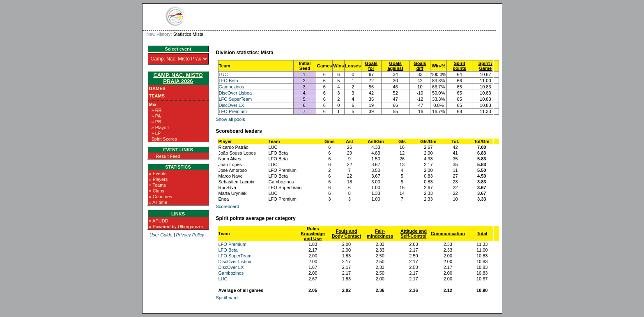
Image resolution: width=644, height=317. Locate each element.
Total (482, 234)
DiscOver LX (232, 105)
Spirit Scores (164, 139)
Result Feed (168, 156)
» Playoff (160, 127)
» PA (156, 116)
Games (157, 88)
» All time (158, 202)
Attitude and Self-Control (414, 234)
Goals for (371, 66)
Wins (338, 66)
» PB (156, 122)
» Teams (158, 185)
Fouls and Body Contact (347, 234)
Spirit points (459, 66)
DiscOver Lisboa (236, 93)
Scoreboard (228, 206)
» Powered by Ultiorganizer (176, 227)
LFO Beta (229, 81)
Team (225, 66)
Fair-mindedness (380, 234)
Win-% (439, 66)
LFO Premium (233, 111)
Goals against (395, 66)
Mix (153, 104)
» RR (157, 110)
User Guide (161, 235)
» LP (156, 133)
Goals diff (420, 66)
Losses (353, 66)
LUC (223, 74)
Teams (157, 96)
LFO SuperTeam (236, 99)
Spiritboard (227, 298)
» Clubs (157, 191)
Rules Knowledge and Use (313, 234)
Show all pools (231, 119)
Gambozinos (232, 87)
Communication (448, 234)
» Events (158, 174)
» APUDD (159, 221)
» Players (159, 179)
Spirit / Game (485, 66)
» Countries (161, 197)
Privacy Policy (190, 235)
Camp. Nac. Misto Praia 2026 (178, 78)
